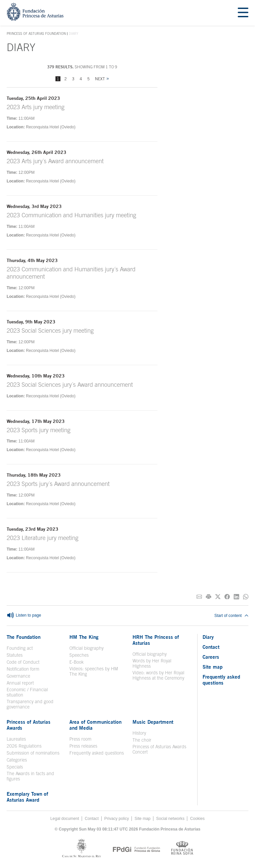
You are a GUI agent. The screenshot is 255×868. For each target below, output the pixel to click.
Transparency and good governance (30, 704)
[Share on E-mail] (199, 597)
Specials (15, 767)
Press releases (83, 746)
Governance (18, 676)
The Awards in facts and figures (30, 776)
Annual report (20, 683)
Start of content (231, 616)
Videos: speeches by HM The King (94, 671)
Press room (80, 739)
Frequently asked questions (97, 753)
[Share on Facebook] (227, 597)
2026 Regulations (24, 746)
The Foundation (24, 637)
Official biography (86, 648)
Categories (17, 760)
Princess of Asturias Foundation (36, 34)
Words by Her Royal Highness (152, 663)
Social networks (170, 819)
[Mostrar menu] (243, 13)
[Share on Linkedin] (236, 597)
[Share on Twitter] (218, 597)
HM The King (84, 637)
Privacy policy (117, 819)
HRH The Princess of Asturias (156, 640)
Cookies (197, 819)
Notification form (23, 669)
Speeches (79, 655)
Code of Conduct (23, 662)
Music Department (153, 722)
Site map (212, 667)
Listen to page (24, 616)
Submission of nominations (33, 753)
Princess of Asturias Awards (29, 725)
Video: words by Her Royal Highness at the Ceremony (158, 675)
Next (100, 79)
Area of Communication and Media (95, 725)
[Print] (209, 597)
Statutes (15, 655)
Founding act (20, 648)
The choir (142, 740)
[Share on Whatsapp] (246, 597)
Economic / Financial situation (27, 692)
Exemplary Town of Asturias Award (27, 797)
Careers (211, 657)
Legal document (65, 819)
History (139, 733)
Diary (208, 637)
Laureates (16, 739)
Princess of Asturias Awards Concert (159, 749)
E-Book (77, 662)
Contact (211, 647)
